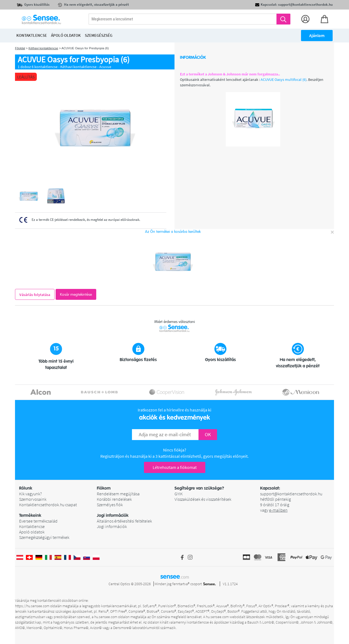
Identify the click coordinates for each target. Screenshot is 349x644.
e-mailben (278, 510)
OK (208, 434)
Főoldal (20, 48)
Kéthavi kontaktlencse (43, 48)
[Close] (332, 232)
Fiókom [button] (104, 488)
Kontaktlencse (32, 526)
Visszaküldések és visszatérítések (203, 499)
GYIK (179, 494)
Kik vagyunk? (30, 494)
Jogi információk (112, 526)
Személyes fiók (110, 505)
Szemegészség (99, 35)
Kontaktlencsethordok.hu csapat (48, 505)
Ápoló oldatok (32, 532)
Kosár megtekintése (76, 294)
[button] (58, 488)
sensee (175, 576)
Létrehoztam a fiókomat (175, 467)
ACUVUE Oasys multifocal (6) (284, 80)
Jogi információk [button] (113, 515)
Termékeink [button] (30, 515)
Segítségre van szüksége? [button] (199, 488)
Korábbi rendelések (114, 499)
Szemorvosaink (33, 499)
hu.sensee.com (106, 617)
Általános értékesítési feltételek (124, 521)
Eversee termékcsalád (38, 521)
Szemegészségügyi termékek (44, 537)
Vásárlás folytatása (35, 295)
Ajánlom (317, 35)
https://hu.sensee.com (32, 606)
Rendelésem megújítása (118, 494)
